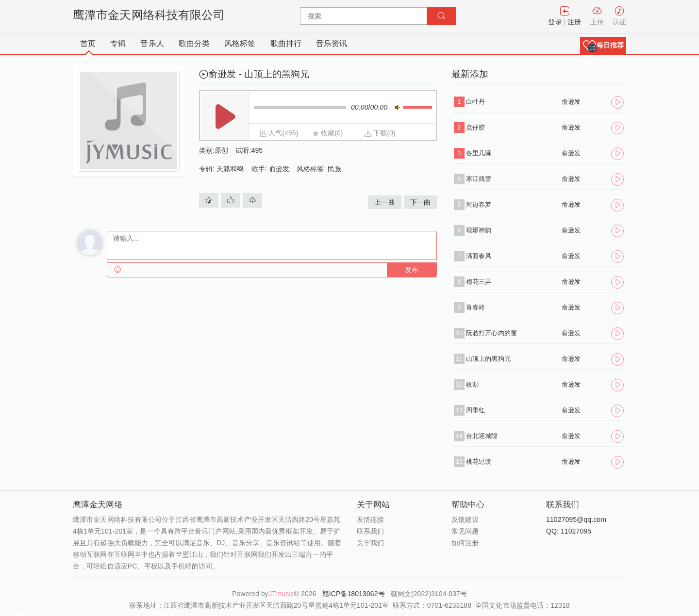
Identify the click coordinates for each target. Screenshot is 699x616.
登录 (555, 22)
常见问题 (465, 531)
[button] (603, 45)
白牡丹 (475, 102)
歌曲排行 (286, 43)
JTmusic (281, 594)
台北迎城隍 (482, 436)
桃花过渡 (479, 462)
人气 (275, 133)
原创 (221, 150)
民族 (334, 169)
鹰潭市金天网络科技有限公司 (149, 15)
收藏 (328, 133)
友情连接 (370, 519)
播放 (225, 117)
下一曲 (420, 202)
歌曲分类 (194, 43)
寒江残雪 (479, 179)
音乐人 (152, 43)
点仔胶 (475, 127)
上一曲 (384, 202)
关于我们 (370, 543)
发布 (412, 270)
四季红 (475, 410)
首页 (88, 43)
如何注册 (465, 543)
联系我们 (370, 531)
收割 (472, 384)
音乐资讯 (332, 43)
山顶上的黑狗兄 (488, 359)
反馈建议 (465, 519)
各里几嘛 (479, 153)
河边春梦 (479, 204)
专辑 (118, 43)
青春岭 (475, 307)
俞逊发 (279, 169)
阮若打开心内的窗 (491, 333)
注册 (574, 22)
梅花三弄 (479, 282)
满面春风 (479, 256)
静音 (397, 107)
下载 (380, 133)
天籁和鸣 (230, 169)
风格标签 (240, 43)
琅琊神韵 (479, 230)
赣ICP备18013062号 (355, 594)
